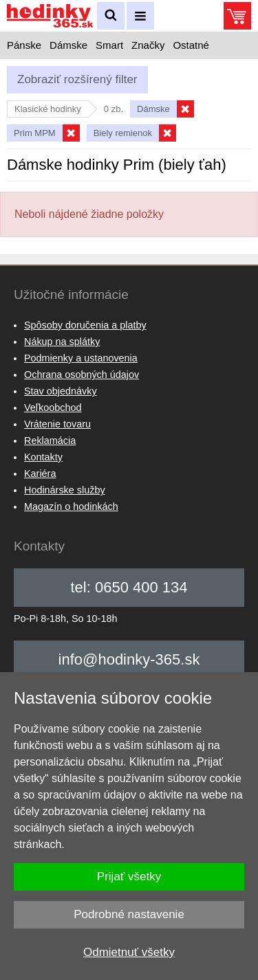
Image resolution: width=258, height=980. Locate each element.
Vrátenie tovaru (57, 424)
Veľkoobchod (53, 408)
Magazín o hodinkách (71, 506)
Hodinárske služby (65, 490)
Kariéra (40, 474)
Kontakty (43, 457)
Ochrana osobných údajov (82, 375)
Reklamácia (50, 441)
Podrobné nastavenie (129, 914)
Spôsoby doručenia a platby (85, 325)
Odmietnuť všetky (129, 952)
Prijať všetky (129, 877)
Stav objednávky (61, 391)
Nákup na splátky (62, 342)
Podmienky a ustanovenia (81, 358)
